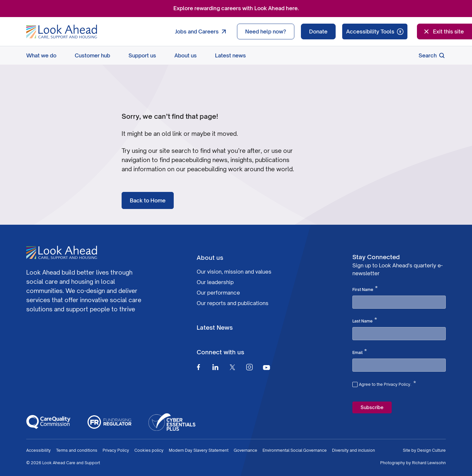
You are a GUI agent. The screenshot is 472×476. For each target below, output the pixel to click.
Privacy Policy (116, 450)
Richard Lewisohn (429, 463)
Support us (142, 55)
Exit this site (443, 31)
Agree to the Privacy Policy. (387, 383)
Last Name (365, 321)
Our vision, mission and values (234, 272)
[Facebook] (198, 367)
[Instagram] (249, 367)
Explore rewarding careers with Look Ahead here (236, 8)
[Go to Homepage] (62, 32)
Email (360, 352)
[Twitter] (232, 367)
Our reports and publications (233, 303)
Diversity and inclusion (354, 450)
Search (432, 55)
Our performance (218, 293)
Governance (246, 450)
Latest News (215, 327)
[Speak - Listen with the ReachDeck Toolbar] (375, 31)
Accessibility (39, 450)
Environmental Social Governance (295, 450)
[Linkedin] (215, 367)
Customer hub (92, 55)
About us (186, 55)
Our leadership (215, 282)
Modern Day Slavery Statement (199, 450)
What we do (41, 55)
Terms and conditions (77, 450)
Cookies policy (149, 450)
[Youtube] (266, 367)
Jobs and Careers (202, 31)
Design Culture (432, 450)
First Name (365, 289)
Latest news (230, 55)
